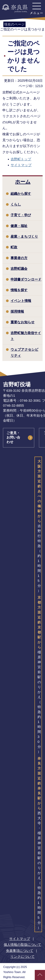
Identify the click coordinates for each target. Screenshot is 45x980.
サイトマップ (21, 165)
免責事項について (20, 951)
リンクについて (22, 957)
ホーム (23, 182)
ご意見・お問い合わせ (13, 437)
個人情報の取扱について (22, 945)
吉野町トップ (21, 159)
